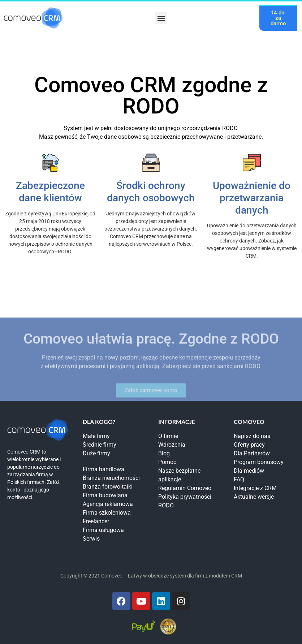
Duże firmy (96, 453)
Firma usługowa (103, 530)
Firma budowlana (105, 495)
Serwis (91, 539)
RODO (166, 505)
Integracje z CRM (255, 488)
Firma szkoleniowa (107, 513)
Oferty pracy (249, 445)
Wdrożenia (172, 445)
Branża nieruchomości (111, 478)
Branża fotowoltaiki (108, 487)
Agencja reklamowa (108, 504)
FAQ (239, 479)
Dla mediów (249, 471)
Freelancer (96, 521)
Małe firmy (96, 436)
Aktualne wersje (254, 497)
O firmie (168, 436)
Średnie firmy (100, 445)
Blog (164, 453)
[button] (161, 18)
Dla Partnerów (252, 453)
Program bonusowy (259, 462)
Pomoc (167, 462)
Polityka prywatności (185, 497)
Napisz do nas (252, 436)
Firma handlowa (103, 469)
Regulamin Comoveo (185, 488)
